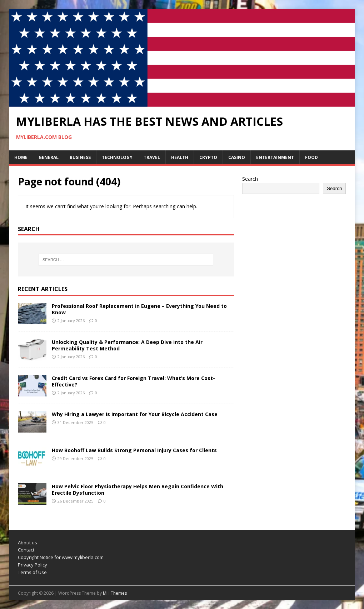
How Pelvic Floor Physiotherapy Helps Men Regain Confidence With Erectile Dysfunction (138, 490)
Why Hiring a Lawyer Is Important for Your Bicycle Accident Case (135, 414)
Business (80, 157)
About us (28, 543)
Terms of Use (32, 572)
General (49, 157)
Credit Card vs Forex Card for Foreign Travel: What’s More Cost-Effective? (133, 381)
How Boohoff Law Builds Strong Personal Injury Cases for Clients (134, 450)
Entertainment (275, 157)
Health (180, 157)
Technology (117, 157)
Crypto (208, 157)
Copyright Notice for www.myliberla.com (61, 557)
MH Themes (115, 593)
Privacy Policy (33, 565)
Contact (26, 550)
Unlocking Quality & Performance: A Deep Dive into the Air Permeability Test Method (127, 345)
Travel (152, 157)
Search (250, 179)
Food (311, 157)
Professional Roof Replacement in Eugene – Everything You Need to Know (139, 309)
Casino (237, 157)
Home (21, 157)
